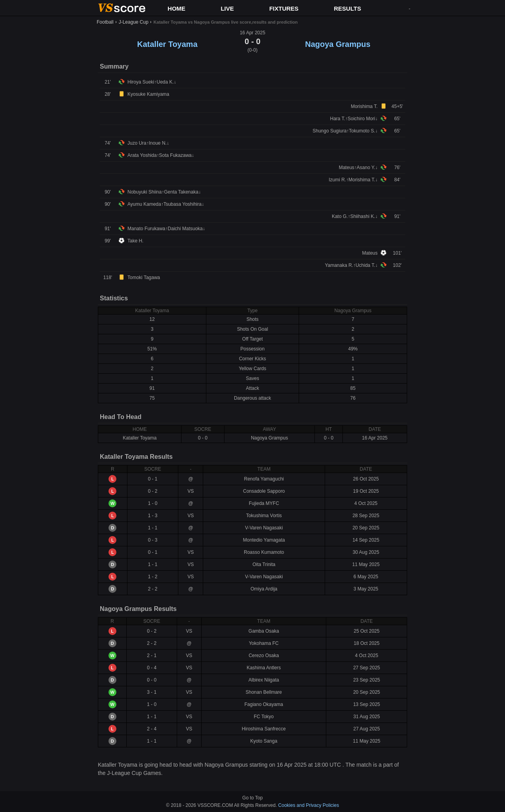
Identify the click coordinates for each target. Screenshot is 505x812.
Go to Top (252, 798)
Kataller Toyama (167, 44)
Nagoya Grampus (338, 44)
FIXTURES (284, 8)
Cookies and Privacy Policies (309, 805)
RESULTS (347, 8)
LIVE (227, 8)
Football (105, 22)
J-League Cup (134, 22)
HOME (177, 8)
